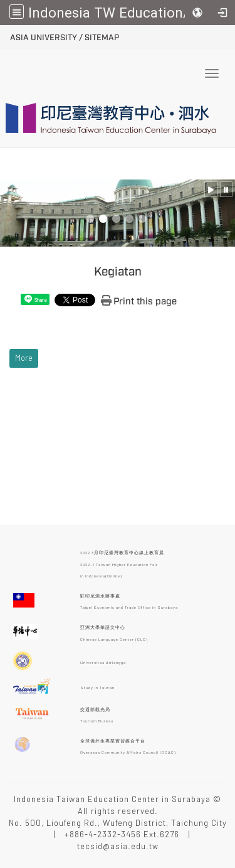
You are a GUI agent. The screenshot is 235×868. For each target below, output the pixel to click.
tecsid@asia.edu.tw (118, 846)
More (24, 358)
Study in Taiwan (97, 687)
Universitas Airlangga (103, 662)
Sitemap (102, 38)
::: (5, 36)
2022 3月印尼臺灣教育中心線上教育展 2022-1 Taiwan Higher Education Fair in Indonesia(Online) (122, 564)
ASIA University (44, 38)
